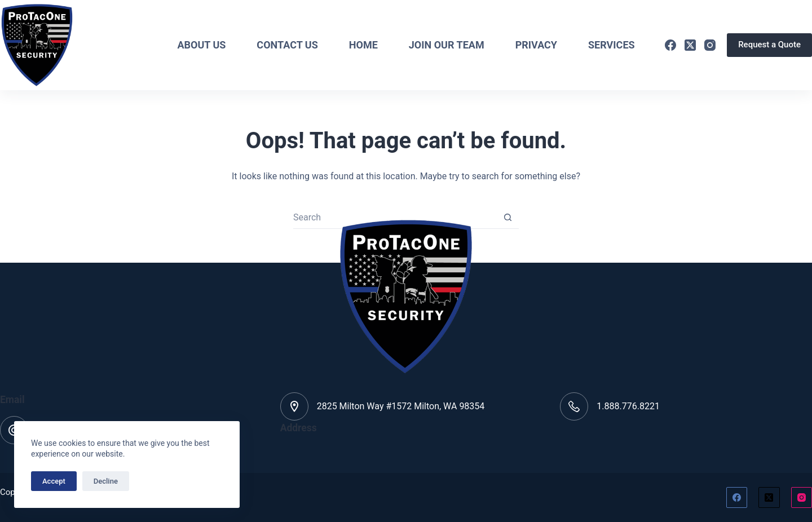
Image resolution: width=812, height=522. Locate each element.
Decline (106, 481)
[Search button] (507, 218)
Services (612, 45)
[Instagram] (710, 45)
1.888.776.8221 (628, 406)
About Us (201, 45)
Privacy (536, 45)
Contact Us (287, 45)
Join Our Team (447, 45)
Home (363, 45)
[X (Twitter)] (690, 45)
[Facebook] (670, 45)
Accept (54, 481)
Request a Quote (769, 45)
